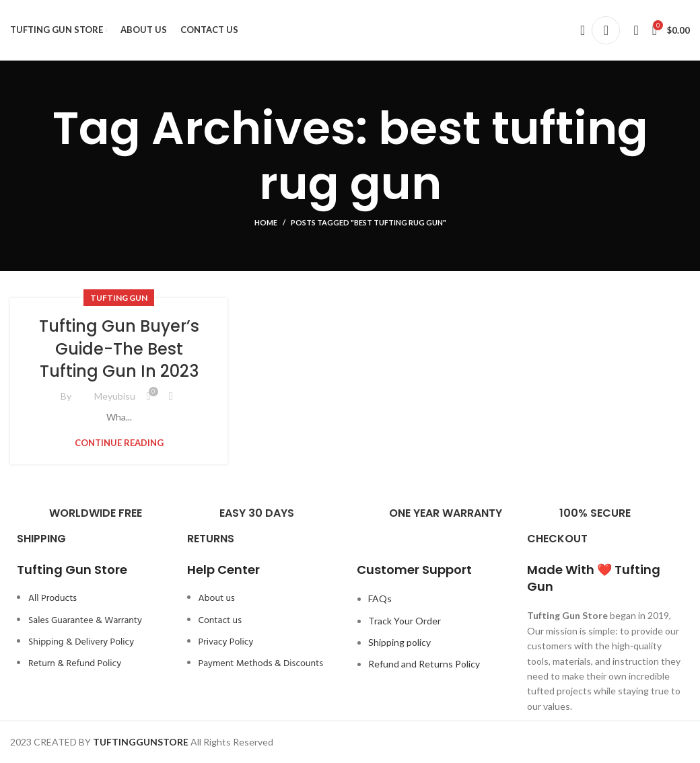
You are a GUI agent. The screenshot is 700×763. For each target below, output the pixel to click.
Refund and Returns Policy (424, 664)
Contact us (220, 621)
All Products (53, 598)
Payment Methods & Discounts (261, 664)
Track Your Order (405, 621)
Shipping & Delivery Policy (81, 642)
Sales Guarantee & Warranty (85, 621)
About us (217, 598)
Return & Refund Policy (75, 664)
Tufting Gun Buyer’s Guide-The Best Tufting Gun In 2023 (119, 349)
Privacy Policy (226, 642)
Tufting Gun (119, 298)
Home (266, 222)
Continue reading (119, 443)
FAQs (380, 598)
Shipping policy (399, 642)
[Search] (578, 30)
